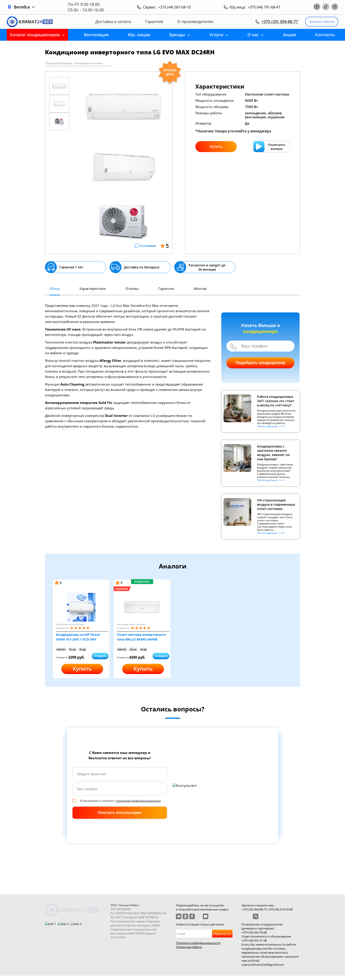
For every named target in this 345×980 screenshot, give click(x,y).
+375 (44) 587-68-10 (174, 7)
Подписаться (222, 934)
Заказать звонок (322, 22)
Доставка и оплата (113, 22)
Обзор (55, 288)
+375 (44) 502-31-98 (254, 940)
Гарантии (166, 288)
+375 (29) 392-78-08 (254, 932)
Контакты (325, 35)
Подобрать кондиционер (261, 363)
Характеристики (93, 288)
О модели (100, 656)
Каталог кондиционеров (35, 35)
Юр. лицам (139, 35)
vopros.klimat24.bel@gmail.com (263, 965)
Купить (216, 146)
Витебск (24, 7)
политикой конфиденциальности (139, 801)
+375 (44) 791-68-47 (264, 7)
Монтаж (200, 288)
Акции (290, 35)
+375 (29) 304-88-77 (280, 21)
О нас (253, 35)
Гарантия (154, 22)
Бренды (177, 35)
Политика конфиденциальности (198, 943)
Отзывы (132, 288)
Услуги (216, 35)
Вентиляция (96, 35)
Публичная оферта (189, 947)
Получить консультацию (120, 813)
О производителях (195, 22)
